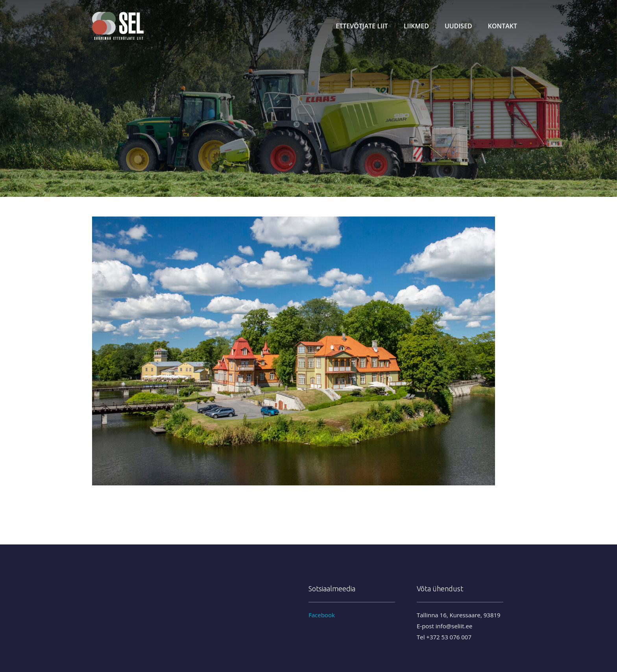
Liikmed (416, 26)
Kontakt (502, 26)
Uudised (458, 26)
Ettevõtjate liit (362, 26)
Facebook (322, 615)
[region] (308, 98)
